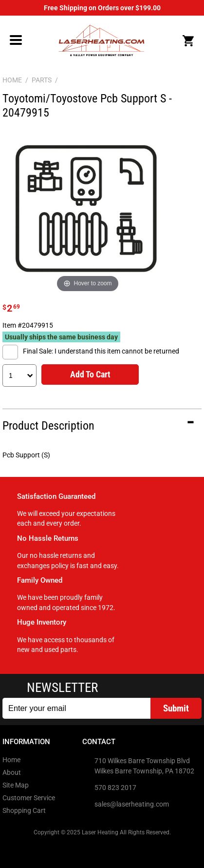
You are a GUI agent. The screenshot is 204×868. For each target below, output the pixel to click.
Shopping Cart (24, 810)
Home (11, 760)
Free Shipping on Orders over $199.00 (102, 8)
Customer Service (29, 798)
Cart (188, 41)
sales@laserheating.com (132, 804)
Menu (16, 40)
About (12, 772)
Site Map (16, 785)
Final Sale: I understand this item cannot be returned (101, 351)
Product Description (48, 426)
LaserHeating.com (101, 40)
